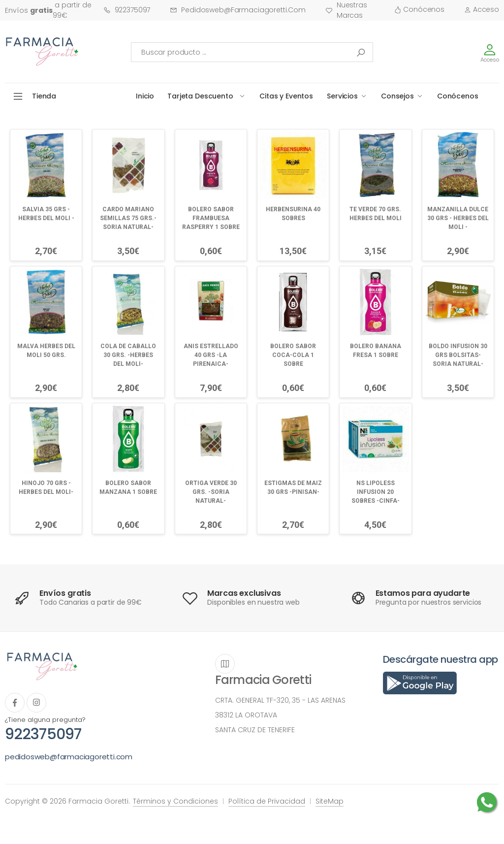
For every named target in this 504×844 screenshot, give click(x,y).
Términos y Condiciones (175, 801)
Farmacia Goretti (263, 680)
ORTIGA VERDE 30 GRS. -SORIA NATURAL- (211, 492)
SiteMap (330, 801)
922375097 (127, 10)
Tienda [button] (44, 96)
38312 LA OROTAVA (246, 715)
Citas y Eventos (286, 96)
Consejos (397, 96)
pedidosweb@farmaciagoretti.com (238, 10)
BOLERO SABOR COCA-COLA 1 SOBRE (293, 355)
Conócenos (419, 9)
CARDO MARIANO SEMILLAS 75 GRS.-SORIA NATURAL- (128, 218)
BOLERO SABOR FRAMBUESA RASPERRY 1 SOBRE (211, 218)
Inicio (145, 96)
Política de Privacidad (267, 801)
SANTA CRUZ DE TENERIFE (255, 730)
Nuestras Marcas (346, 10)
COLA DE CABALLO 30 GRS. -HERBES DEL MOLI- (128, 355)
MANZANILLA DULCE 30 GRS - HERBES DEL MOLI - (458, 218)
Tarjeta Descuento (200, 96)
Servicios (342, 96)
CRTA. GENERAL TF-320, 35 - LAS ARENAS (280, 700)
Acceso (482, 9)
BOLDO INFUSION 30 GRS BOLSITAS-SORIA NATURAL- (458, 355)
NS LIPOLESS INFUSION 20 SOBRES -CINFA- (376, 492)
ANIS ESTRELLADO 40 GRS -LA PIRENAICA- (211, 355)
